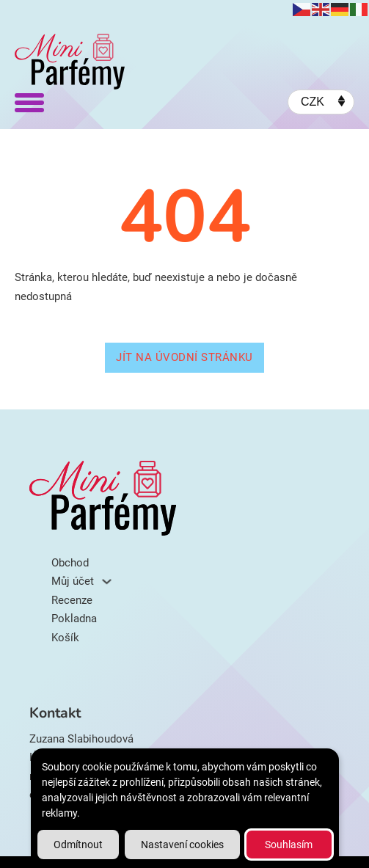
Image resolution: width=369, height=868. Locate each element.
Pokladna (74, 619)
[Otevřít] (29, 102)
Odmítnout (78, 845)
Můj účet (73, 581)
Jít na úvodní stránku (184, 357)
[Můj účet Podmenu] (107, 581)
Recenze (72, 600)
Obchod (70, 563)
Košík (65, 638)
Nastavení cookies (182, 845)
